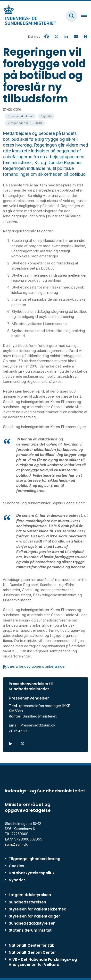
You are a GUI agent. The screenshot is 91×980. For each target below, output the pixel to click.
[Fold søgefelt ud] (72, 16)
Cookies (17, 866)
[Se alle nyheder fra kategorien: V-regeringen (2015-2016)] (25, 123)
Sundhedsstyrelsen (27, 902)
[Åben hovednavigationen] (86, 16)
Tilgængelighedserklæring (35, 859)
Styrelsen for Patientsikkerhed (38, 909)
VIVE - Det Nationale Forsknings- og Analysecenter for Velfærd (43, 962)
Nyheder (17, 880)
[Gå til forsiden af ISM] (28, 16)
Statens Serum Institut (30, 930)
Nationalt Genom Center (32, 952)
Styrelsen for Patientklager (34, 916)
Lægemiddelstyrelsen (30, 895)
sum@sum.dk (16, 844)
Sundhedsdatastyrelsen (32, 923)
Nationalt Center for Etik (31, 945)
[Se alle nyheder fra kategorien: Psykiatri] (46, 116)
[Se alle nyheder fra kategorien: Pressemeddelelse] (20, 116)
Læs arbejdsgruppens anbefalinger (37, 666)
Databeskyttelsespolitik (32, 873)
